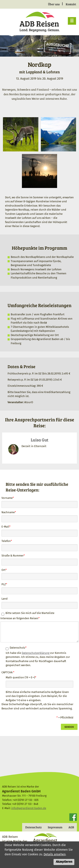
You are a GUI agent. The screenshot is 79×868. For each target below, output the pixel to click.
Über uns (54, 4)
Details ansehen (55, 856)
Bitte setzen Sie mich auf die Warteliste (30, 613)
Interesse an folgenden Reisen (19, 618)
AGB (71, 827)
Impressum (55, 827)
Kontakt (71, 4)
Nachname (8, 512)
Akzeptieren (64, 863)
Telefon (6, 541)
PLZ (4, 584)
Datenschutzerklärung (36, 653)
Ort (3, 570)
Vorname (7, 498)
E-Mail (5, 527)
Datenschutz (17, 648)
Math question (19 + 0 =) (20, 677)
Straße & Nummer (13, 556)
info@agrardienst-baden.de (29, 808)
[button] (21, 134)
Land (5, 599)
